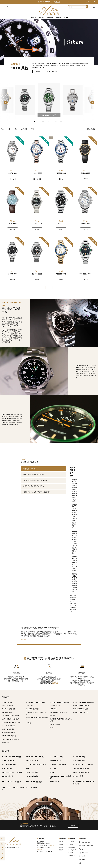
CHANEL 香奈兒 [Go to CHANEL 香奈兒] (55, 761)
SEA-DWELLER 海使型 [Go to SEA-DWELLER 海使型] (8, 726)
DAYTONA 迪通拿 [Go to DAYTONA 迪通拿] (7, 712)
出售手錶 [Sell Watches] (42, 17)
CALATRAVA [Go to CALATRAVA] (53, 709)
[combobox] (77, 7)
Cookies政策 (72, 847)
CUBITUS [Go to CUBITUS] (52, 716)
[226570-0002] (37, 252)
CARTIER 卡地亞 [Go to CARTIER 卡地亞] (32, 761)
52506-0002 (13, 224)
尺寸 (17, 129)
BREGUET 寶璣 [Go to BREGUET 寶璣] (79, 757)
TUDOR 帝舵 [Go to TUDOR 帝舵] (54, 782)
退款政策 (55, 683)
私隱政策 (71, 845)
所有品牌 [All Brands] (33, 17)
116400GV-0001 (85, 274)
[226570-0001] (13, 151)
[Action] (2, 858)
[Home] (49, 10)
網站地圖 (61, 850)
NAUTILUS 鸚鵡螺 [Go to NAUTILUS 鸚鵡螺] (55, 724)
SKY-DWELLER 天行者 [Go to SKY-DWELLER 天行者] (8, 732)
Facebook (84, 856)
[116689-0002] (85, 202)
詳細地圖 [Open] (40, 849)
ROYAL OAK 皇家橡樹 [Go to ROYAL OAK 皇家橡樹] (32, 709)
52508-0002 (86, 173)
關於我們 (61, 842)
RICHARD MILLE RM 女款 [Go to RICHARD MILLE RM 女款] (81, 712)
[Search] (87, 7)
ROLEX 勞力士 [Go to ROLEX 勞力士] (7, 703)
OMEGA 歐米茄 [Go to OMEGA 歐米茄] (7, 776)
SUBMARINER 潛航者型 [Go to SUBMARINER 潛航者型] (9, 736)
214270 (61, 224)
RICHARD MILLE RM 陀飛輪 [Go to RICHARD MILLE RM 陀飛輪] (81, 706)
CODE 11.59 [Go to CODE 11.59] (29, 706)
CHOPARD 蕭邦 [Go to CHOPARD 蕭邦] (79, 761)
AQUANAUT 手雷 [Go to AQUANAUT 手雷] (55, 706)
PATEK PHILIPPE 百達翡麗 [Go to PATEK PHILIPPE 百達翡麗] (60, 703)
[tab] (43, 469)
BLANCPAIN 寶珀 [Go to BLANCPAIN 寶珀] (56, 757)
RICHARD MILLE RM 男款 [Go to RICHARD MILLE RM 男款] (81, 709)
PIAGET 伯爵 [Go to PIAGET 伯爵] (78, 776)
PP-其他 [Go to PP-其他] (52, 728)
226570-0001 (13, 173)
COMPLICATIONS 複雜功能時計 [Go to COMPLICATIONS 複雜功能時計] (59, 712)
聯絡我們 (24, 640)
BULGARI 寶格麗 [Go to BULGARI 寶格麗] (8, 761)
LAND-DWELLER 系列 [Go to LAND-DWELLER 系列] (8, 729)
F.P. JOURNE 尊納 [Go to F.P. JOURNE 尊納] (9, 765)
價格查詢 (85, 179)
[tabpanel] (73, 539)
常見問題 (61, 845)
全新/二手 (25, 129)
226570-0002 (37, 274)
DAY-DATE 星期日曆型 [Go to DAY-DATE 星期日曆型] (9, 709)
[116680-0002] (61, 151)
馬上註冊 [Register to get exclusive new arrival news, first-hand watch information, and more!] (73, 826)
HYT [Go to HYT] (27, 768)
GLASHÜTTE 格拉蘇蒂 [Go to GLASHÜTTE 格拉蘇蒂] (58, 765)
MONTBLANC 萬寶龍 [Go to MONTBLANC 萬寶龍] (81, 772)
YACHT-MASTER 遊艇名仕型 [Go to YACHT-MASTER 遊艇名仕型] (10, 739)
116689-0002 (86, 224)
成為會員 (57, 2)
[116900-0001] (37, 202)
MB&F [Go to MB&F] (52, 772)
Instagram (84, 860)
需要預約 (52, 845)
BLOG (66, 17)
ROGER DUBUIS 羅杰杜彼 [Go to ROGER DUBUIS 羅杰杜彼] (11, 782)
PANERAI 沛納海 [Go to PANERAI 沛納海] (32, 776)
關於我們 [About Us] (50, 17)
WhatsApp (84, 849)
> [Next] (55, 288)
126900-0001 (13, 274)
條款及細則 (71, 842)
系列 (3, 129)
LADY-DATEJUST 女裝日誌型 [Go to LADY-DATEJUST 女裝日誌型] (11, 719)
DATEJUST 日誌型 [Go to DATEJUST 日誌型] (7, 706)
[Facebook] (4, 7)
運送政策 (71, 853)
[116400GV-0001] (85, 252)
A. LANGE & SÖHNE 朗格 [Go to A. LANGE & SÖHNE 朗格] (12, 757)
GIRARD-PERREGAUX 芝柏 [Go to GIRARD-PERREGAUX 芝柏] (36, 765)
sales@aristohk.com (87, 846)
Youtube (84, 863)
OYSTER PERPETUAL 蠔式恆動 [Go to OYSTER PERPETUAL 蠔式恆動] (11, 722)
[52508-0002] (85, 151)
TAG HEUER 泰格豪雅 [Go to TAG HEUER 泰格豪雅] (34, 782)
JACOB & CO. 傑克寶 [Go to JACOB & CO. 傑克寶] (81, 768)
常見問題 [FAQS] (58, 17)
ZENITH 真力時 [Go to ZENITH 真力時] (31, 788)
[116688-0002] (61, 252)
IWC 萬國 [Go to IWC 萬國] (53, 768)
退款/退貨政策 (72, 850)
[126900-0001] (13, 252)
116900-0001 (37, 224)
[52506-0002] (13, 202)
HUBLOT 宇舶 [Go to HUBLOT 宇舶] (7, 768)
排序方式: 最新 (92, 129)
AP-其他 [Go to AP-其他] (28, 723)
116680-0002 (61, 173)
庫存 (33, 129)
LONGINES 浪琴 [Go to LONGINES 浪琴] (32, 772)
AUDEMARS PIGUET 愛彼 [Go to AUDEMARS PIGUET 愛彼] (36, 703)
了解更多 (38, 72)
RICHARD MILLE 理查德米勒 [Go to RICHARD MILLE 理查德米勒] (84, 703)
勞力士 (13, 170)
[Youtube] (11, 7)
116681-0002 (37, 173)
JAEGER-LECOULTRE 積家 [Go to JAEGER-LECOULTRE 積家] (12, 772)
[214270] (61, 202)
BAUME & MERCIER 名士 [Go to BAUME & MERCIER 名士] (35, 757)
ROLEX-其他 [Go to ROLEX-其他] (6, 743)
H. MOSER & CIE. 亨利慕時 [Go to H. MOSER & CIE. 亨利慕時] (83, 765)
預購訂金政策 (72, 855)
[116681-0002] (37, 151)
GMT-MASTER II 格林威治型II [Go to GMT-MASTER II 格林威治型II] (10, 716)
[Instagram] (8, 7)
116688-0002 (61, 274)
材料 (10, 129)
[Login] (90, 7)
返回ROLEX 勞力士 (52, 72)
